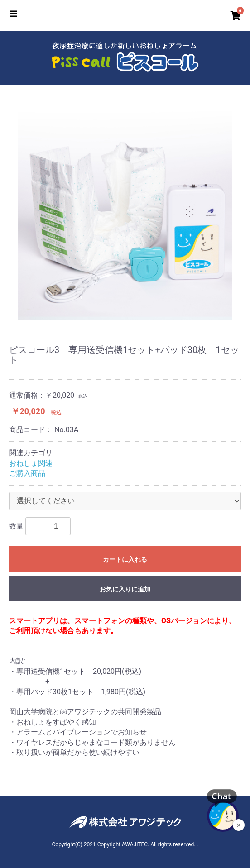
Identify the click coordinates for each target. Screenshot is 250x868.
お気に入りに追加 (125, 589)
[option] (125, 214)
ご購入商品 (27, 473)
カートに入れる (125, 559)
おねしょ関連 (31, 463)
